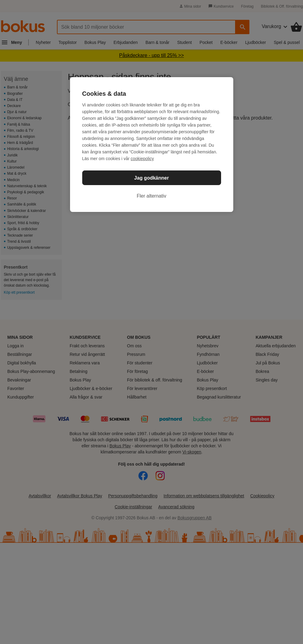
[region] (152, 145)
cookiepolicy (142, 159)
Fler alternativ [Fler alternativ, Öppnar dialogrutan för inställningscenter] (151, 196)
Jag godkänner (152, 178)
